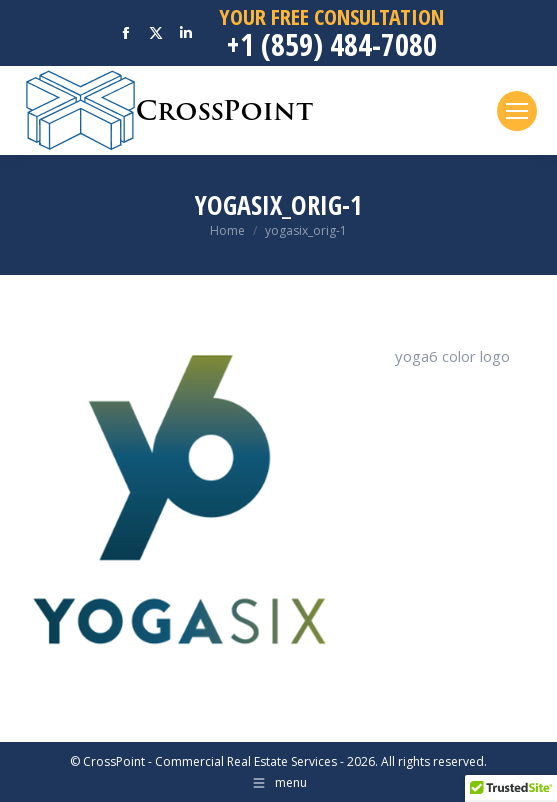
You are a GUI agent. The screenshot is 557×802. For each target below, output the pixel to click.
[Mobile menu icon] (517, 111)
